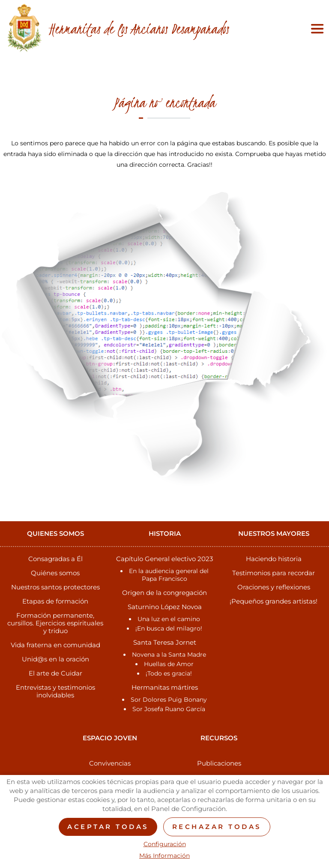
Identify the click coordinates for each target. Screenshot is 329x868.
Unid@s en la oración (55, 659)
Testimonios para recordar (274, 573)
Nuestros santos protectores (55, 587)
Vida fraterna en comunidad (55, 645)
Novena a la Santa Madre (169, 655)
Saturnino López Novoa (165, 607)
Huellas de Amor (169, 664)
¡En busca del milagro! (169, 628)
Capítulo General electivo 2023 (164, 559)
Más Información (164, 856)
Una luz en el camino (169, 619)
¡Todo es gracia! (169, 673)
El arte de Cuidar (55, 673)
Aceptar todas (108, 827)
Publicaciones (219, 763)
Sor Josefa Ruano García (169, 709)
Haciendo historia (274, 559)
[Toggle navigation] (315, 29)
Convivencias (110, 763)
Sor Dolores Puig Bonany (169, 700)
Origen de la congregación (164, 593)
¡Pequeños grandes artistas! (274, 601)
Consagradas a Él (55, 559)
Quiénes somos (55, 573)
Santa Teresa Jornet (165, 642)
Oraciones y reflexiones (274, 587)
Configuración (165, 844)
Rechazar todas (217, 827)
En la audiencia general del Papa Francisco (169, 575)
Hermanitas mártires (165, 687)
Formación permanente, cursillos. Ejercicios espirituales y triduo (55, 623)
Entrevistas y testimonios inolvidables (55, 691)
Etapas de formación (55, 601)
